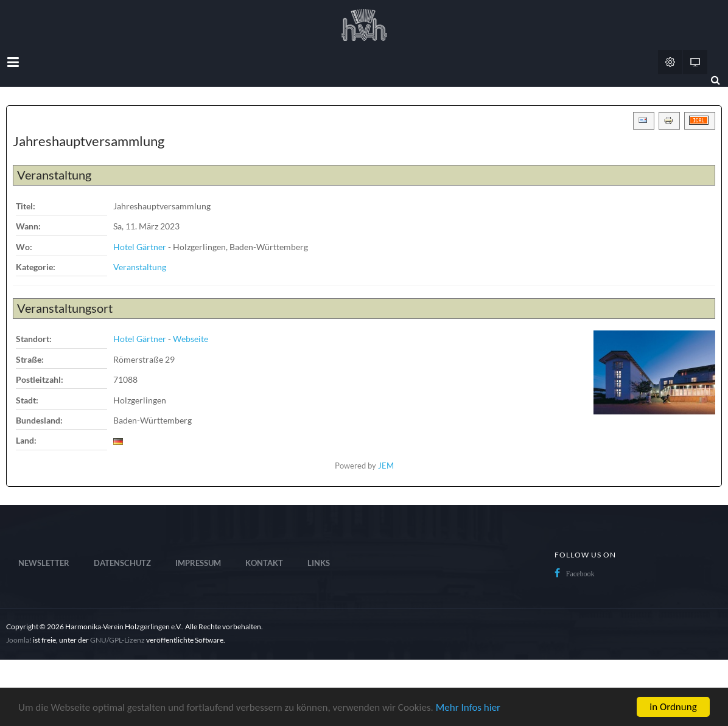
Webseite (191, 339)
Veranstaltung (140, 267)
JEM (386, 466)
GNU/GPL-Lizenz (117, 640)
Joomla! (19, 640)
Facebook (580, 574)
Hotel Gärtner (140, 247)
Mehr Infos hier (468, 707)
